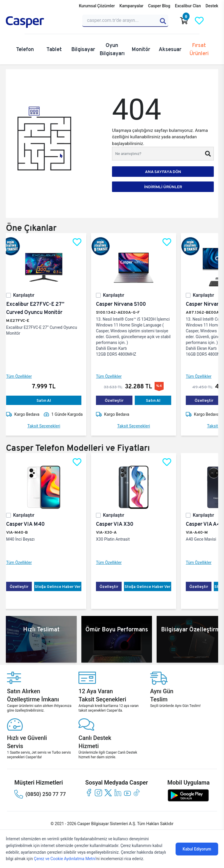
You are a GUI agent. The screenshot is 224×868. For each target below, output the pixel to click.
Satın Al (48, 400)
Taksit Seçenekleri (49, 426)
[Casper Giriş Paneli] (214, 21)
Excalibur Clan (188, 6)
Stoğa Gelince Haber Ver (62, 586)
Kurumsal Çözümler (97, 6)
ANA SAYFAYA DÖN (163, 172)
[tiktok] (137, 793)
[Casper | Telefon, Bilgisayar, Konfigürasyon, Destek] (41, 22)
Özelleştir (119, 400)
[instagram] (98, 793)
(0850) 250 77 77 (40, 794)
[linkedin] (118, 793)
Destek (212, 6)
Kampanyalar (132, 6)
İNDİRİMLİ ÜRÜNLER (163, 187)
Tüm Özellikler (24, 376)
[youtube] (127, 793)
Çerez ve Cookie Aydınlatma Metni (65, 859)
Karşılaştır (28, 295)
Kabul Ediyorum (197, 849)
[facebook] (89, 793)
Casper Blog (159, 6)
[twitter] (108, 793)
